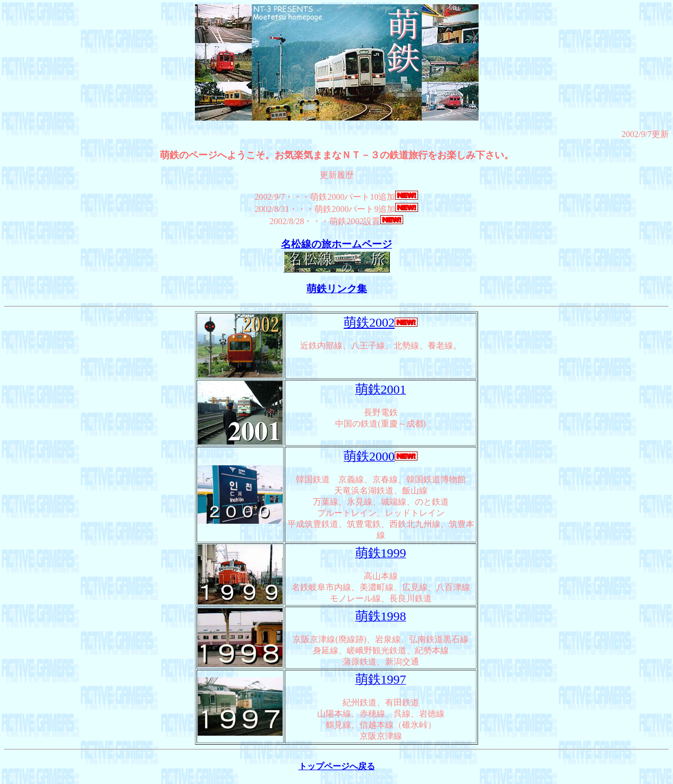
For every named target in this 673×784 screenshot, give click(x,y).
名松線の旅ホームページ (336, 244)
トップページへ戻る (337, 766)
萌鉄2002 (369, 322)
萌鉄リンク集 (337, 289)
